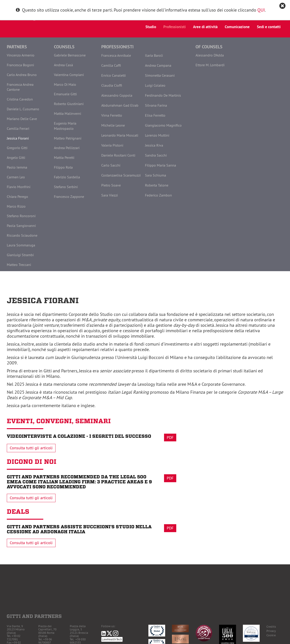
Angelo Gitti (16, 157)
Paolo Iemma (17, 167)
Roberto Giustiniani (69, 104)
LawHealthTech (112, 639)
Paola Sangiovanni (21, 226)
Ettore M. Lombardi (210, 65)
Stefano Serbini (66, 187)
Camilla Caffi (111, 65)
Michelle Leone (113, 125)
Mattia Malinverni (68, 113)
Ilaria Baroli (154, 55)
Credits (271, 627)
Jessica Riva (154, 145)
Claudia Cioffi (112, 85)
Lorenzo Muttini (157, 135)
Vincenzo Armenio (21, 55)
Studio (151, 27)
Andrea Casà (63, 65)
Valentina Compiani (69, 75)
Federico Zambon (158, 195)
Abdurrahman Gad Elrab (120, 105)
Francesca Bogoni (20, 65)
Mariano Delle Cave (22, 119)
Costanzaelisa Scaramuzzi (121, 175)
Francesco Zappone (69, 197)
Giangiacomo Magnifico (163, 125)
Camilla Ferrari (18, 128)
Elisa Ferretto (155, 115)
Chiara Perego (17, 197)
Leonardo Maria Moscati (120, 135)
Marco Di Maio (65, 84)
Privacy (271, 631)
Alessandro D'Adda (210, 55)
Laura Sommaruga (21, 245)
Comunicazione (237, 27)
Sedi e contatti (269, 27)
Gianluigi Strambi (20, 255)
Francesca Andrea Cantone (20, 87)
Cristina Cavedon (20, 99)
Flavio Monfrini (19, 187)
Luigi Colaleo (155, 85)
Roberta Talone (157, 185)
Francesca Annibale (116, 55)
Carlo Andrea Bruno (22, 75)
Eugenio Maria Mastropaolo (65, 126)
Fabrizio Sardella (67, 177)
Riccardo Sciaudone (22, 235)
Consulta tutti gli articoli (31, 448)
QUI (261, 10)
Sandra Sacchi (156, 155)
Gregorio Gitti (17, 148)
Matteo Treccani (19, 265)
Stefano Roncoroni (21, 216)
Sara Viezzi (110, 195)
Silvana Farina (156, 105)
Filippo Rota (63, 167)
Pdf (170, 438)
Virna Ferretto (112, 115)
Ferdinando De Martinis (163, 95)
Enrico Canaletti (114, 75)
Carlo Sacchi (111, 165)
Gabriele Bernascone (70, 55)
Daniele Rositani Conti (118, 155)
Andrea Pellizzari (67, 148)
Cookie (271, 635)
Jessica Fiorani (18, 138)
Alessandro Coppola (117, 95)
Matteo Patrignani (68, 138)
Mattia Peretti (64, 157)
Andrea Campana (158, 65)
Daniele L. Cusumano (23, 109)
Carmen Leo (16, 177)
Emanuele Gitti (65, 94)
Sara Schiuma (156, 175)
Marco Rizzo (16, 206)
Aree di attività (205, 27)
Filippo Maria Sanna (161, 165)
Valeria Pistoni (112, 145)
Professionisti (175, 27)
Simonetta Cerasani (160, 75)
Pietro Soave (111, 185)
